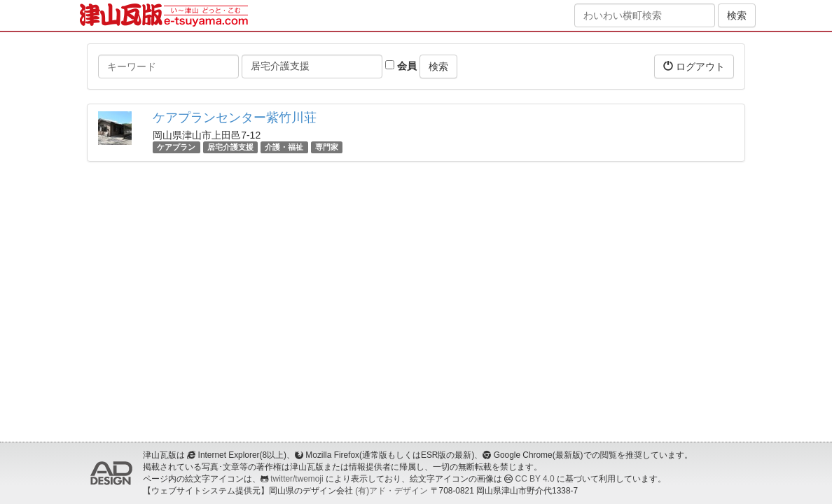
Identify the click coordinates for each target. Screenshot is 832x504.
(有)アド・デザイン (391, 491)
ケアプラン (176, 147)
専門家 (327, 147)
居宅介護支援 (230, 147)
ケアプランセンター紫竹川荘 (235, 118)
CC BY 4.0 (535, 479)
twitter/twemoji (297, 479)
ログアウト (694, 66)
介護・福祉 (284, 147)
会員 (401, 66)
